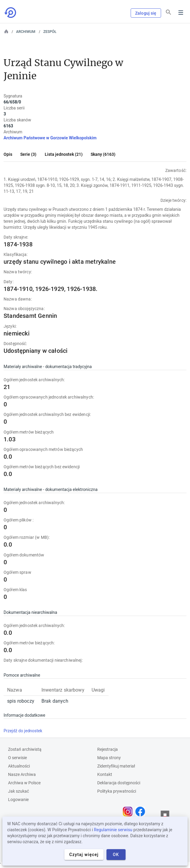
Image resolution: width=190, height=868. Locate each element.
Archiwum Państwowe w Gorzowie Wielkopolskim (50, 138)
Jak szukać (18, 791)
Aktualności (19, 766)
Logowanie (18, 800)
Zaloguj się (146, 13)
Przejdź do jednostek (23, 731)
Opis (8, 154)
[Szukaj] (169, 12)
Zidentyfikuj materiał (116, 766)
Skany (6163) (103, 154)
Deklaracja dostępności (119, 783)
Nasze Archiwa (22, 774)
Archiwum (26, 32)
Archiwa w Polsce (24, 783)
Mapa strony (109, 758)
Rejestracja (108, 749)
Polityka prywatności (117, 791)
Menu (181, 13)
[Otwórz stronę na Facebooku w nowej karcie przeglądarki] (142, 811)
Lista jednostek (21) (64, 154)
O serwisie (17, 758)
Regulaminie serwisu (113, 830)
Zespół (50, 32)
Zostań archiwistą (25, 749)
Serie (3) (28, 154)
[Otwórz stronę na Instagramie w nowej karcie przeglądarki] (129, 811)
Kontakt (105, 774)
